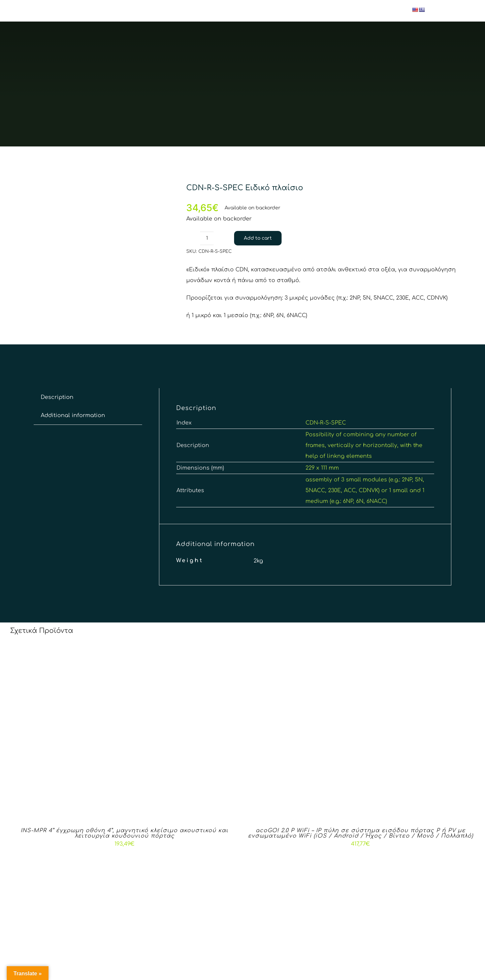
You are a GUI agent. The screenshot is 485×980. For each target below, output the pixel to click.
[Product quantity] (207, 238)
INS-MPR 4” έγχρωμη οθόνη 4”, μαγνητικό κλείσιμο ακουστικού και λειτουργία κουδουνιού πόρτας (124, 833)
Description (57, 397)
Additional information (73, 415)
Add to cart (258, 238)
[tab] (57, 397)
